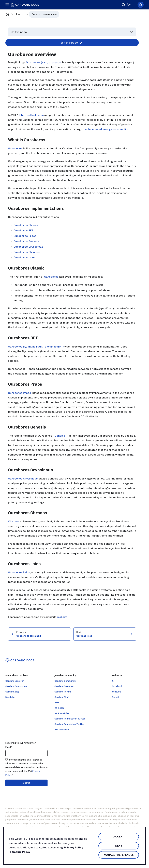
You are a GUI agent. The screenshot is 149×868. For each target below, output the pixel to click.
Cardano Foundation (16, 686)
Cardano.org (12, 692)
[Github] (123, 5)
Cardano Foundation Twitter (69, 724)
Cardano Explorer (15, 681)
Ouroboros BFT (23, 230)
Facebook (117, 686)
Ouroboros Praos (25, 236)
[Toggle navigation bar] (7, 5)
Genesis (60, 436)
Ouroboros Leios (24, 257)
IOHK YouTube (62, 713)
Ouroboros (15, 148)
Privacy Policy (74, 847)
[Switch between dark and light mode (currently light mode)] (129, 5)
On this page (19, 32)
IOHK (57, 703)
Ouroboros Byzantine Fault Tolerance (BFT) (36, 347)
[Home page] (7, 14)
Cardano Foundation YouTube (70, 719)
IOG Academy (62, 730)
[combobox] (141, 5)
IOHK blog (59, 708)
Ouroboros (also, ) (44, 62)
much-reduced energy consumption (106, 129)
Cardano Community (65, 681)
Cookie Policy (21, 852)
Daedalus (10, 697)
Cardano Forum (63, 692)
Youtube (117, 692)
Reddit (116, 697)
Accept (119, 837)
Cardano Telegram (64, 686)
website (62, 617)
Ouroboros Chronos (27, 252)
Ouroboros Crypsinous (28, 247)
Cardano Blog (62, 697)
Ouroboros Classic (26, 225)
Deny (119, 846)
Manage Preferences (119, 855)
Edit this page (72, 43)
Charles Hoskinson (32, 115)
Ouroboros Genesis (26, 241)
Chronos (14, 521)
